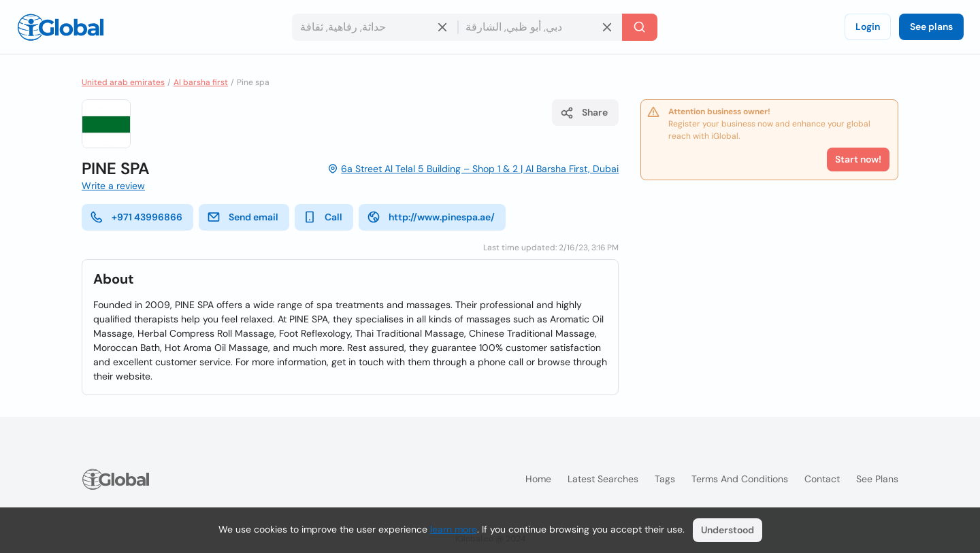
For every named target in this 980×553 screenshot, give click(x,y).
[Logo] (61, 27)
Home (538, 479)
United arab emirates (123, 82)
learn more (454, 529)
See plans (931, 27)
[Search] (640, 27)
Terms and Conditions (740, 479)
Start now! (858, 159)
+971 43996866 (136, 217)
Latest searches (603, 479)
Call (323, 217)
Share (584, 113)
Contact (822, 479)
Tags (665, 479)
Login (868, 27)
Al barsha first (201, 82)
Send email (243, 217)
